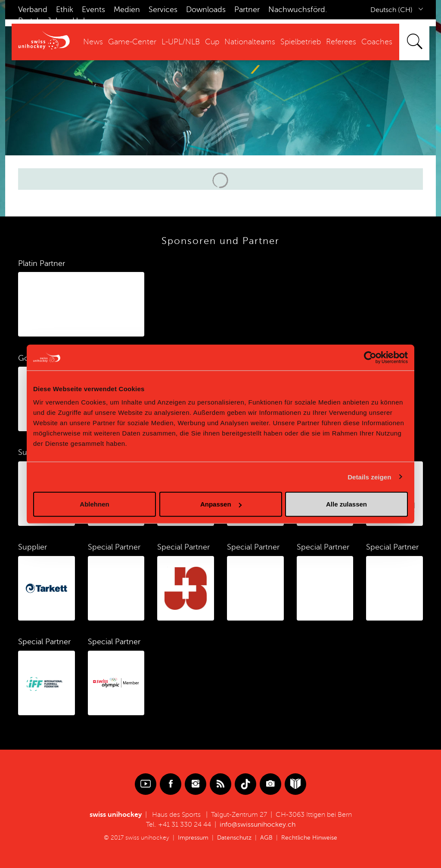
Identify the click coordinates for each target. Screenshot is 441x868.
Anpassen (221, 504)
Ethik (65, 9)
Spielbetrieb (301, 42)
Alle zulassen (346, 504)
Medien (127, 9)
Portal (28, 21)
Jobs (55, 21)
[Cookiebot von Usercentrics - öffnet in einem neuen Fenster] (370, 357)
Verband (33, 9)
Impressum (193, 838)
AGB (266, 838)
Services (163, 9)
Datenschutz (234, 838)
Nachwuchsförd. (298, 9)
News (93, 42)
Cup (212, 42)
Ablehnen (94, 504)
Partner (247, 9)
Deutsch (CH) (391, 10)
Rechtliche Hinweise (309, 838)
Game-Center (132, 42)
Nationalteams (250, 42)
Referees (341, 42)
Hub (80, 21)
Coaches (377, 42)
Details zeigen (369, 477)
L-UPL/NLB (181, 42)
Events (93, 9)
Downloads (206, 9)
